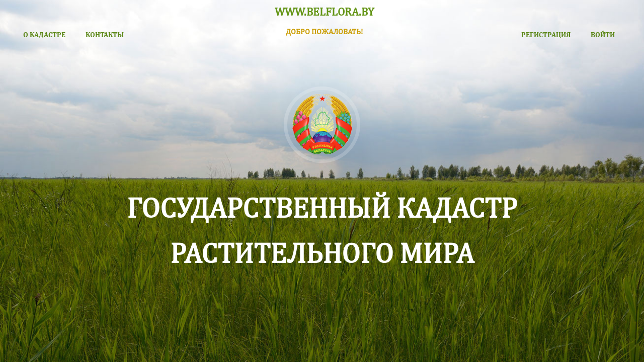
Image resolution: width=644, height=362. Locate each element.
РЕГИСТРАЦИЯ (546, 34)
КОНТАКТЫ (105, 34)
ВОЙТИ (603, 34)
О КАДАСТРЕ (44, 34)
